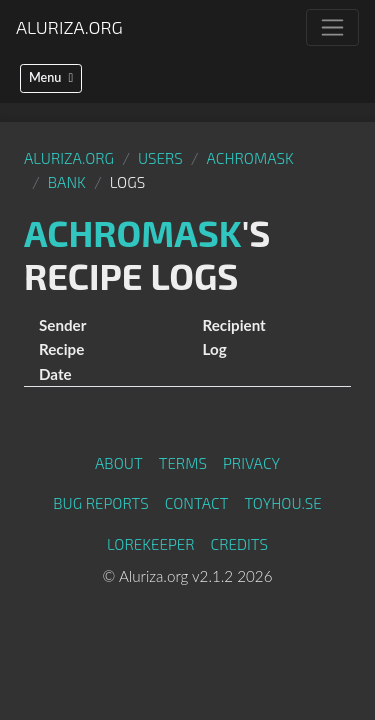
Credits (240, 544)
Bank (67, 182)
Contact (197, 503)
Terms (183, 463)
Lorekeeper (151, 544)
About (119, 463)
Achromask (250, 158)
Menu (51, 77)
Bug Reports (101, 503)
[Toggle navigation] (332, 27)
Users (160, 158)
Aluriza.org (69, 27)
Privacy (251, 463)
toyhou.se (282, 503)
